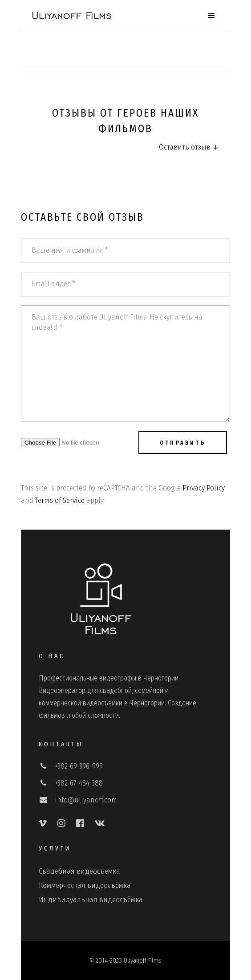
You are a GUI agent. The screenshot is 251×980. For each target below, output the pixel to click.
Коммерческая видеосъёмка (85, 885)
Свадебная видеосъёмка (79, 871)
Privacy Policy (204, 488)
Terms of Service (60, 500)
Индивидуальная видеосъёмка (91, 900)
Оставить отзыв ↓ (189, 147)
